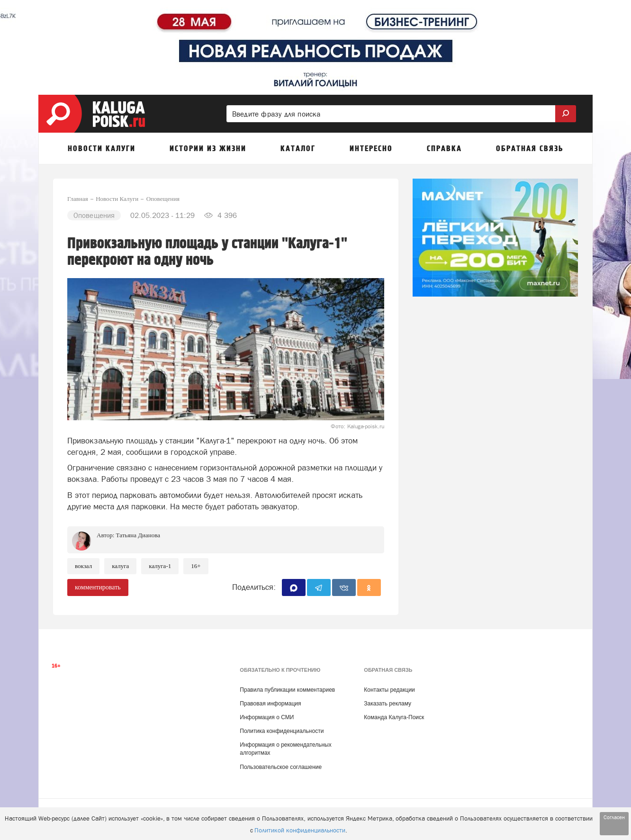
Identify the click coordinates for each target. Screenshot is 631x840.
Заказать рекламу (388, 704)
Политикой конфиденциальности (300, 830)
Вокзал (83, 566)
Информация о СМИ (267, 717)
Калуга (120, 566)
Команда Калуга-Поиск (394, 717)
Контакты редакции (389, 690)
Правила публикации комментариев (287, 690)
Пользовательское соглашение (281, 767)
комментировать (98, 587)
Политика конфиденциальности (282, 731)
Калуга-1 (160, 566)
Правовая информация (270, 704)
